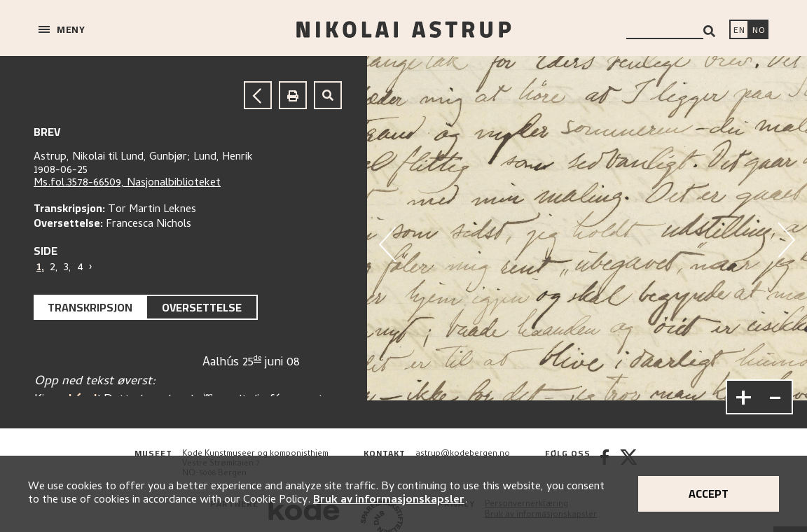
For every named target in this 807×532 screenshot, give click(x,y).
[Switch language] (739, 31)
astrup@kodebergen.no (463, 454)
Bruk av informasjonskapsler (389, 500)
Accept (709, 493)
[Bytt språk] (759, 31)
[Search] (709, 31)
